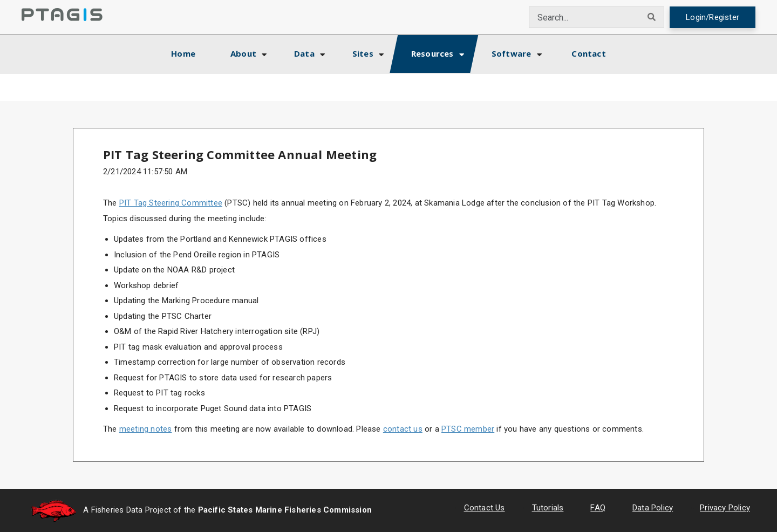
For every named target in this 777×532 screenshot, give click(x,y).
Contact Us (485, 508)
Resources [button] (432, 53)
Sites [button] (363, 53)
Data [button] (304, 53)
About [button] (243, 53)
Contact (588, 53)
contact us (403, 429)
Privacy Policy (725, 508)
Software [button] (512, 53)
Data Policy (653, 508)
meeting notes (146, 429)
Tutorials (548, 508)
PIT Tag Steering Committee (171, 203)
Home (193, 52)
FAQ (598, 508)
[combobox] (585, 17)
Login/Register (713, 17)
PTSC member (468, 429)
